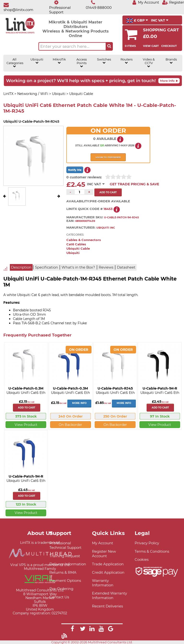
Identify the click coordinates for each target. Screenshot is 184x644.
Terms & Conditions (152, 551)
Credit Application (108, 572)
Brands (171, 61)
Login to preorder (108, 157)
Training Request (65, 556)
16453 (108, 209)
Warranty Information (103, 583)
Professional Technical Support (65, 545)
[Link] (72, 629)
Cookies (142, 559)
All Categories (15, 63)
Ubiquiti (37, 61)
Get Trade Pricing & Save (134, 184)
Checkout (169, 46)
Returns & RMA (63, 572)
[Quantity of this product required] (80, 192)
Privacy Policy (147, 543)
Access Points (82, 63)
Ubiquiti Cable (78, 249)
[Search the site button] (109, 46)
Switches (104, 61)
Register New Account (104, 554)
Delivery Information (68, 564)
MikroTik (59, 61)
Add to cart (27, 408)
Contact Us (59, 597)
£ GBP (137, 21)
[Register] (173, 2)
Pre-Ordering (61, 589)
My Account (103, 543)
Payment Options (65, 581)
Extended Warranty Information (109, 595)
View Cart (151, 46)
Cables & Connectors (84, 240)
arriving (112, 145)
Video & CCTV (149, 63)
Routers (126, 61)
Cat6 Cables (76, 244)
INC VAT (160, 20)
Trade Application (108, 564)
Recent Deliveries (107, 606)
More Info (79, 403)
